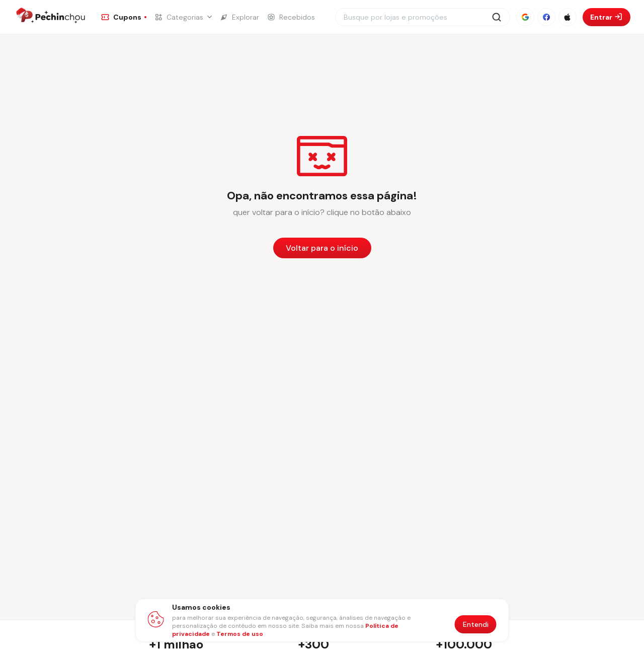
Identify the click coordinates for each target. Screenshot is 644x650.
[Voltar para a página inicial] (322, 248)
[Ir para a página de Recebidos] (291, 17)
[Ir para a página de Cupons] (124, 17)
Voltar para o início (322, 248)
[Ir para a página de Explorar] (239, 17)
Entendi (476, 624)
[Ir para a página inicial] (50, 17)
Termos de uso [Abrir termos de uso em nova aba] (240, 634)
